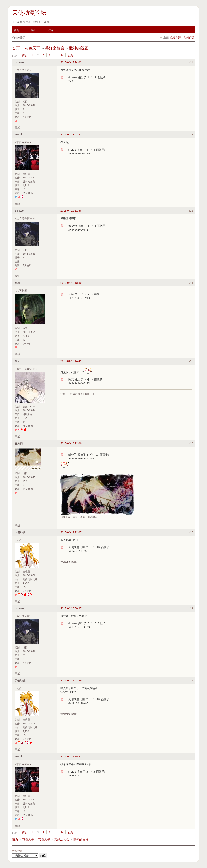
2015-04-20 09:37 (71, 608)
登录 (51, 30)
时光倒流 (189, 37)
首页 (16, 30)
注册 (34, 30)
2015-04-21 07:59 (71, 680)
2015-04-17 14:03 (71, 62)
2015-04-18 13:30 (71, 283)
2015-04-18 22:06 (71, 443)
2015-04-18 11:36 (71, 211)
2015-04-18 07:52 (71, 135)
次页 (70, 55)
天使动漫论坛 (29, 13)
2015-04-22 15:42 (71, 757)
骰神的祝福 (79, 48)
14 (62, 55)
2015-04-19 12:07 (71, 532)
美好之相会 (55, 48)
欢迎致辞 (176, 37)
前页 (25, 55)
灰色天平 (32, 48)
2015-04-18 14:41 (71, 361)
